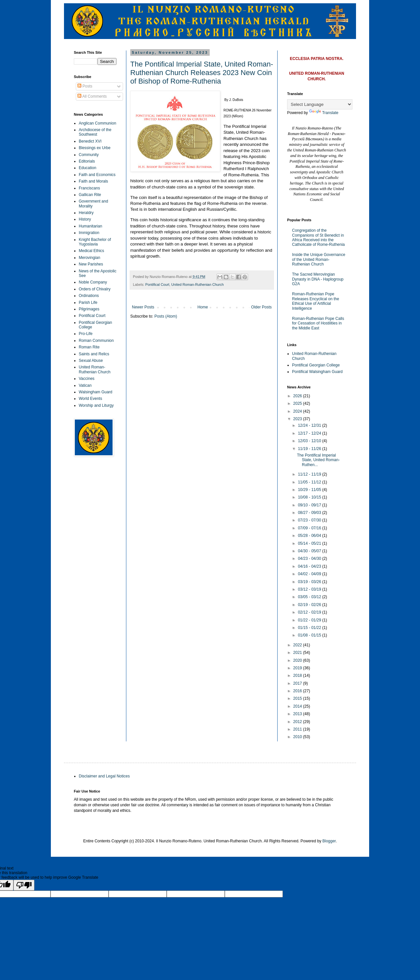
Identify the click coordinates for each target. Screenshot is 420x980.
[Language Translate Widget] (320, 104)
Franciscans (89, 188)
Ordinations (89, 296)
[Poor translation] (24, 885)
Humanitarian (90, 226)
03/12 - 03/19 (310, 589)
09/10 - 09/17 (310, 505)
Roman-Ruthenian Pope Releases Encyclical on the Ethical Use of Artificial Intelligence (315, 301)
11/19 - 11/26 (310, 449)
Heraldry (86, 213)
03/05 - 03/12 (310, 597)
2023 (298, 419)
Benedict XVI (90, 141)
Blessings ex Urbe (95, 148)
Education (87, 168)
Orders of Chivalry (95, 289)
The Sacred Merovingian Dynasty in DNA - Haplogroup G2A (318, 279)
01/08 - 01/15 (310, 635)
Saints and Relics (94, 354)
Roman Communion (96, 341)
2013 (298, 714)
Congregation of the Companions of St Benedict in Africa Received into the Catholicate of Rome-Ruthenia (318, 237)
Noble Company (93, 282)
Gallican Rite (90, 195)
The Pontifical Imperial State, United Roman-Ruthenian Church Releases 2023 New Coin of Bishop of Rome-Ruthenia (202, 73)
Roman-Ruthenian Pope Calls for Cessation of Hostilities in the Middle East (318, 323)
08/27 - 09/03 (310, 513)
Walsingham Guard (95, 392)
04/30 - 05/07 (310, 551)
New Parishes (91, 264)
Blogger (329, 841)
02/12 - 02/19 (310, 612)
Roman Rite (89, 347)
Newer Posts (143, 307)
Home (203, 307)
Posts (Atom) (166, 316)
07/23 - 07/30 (310, 520)
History (85, 219)
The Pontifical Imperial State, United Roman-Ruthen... (318, 460)
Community (89, 155)
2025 (298, 403)
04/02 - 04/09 (310, 574)
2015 (298, 698)
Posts (85, 86)
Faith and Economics (97, 175)
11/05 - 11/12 (310, 482)
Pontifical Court (157, 284)
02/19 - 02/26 (310, 605)
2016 (298, 691)
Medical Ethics (91, 251)
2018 (298, 676)
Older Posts (261, 307)
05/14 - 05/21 (310, 543)
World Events (90, 399)
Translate (324, 113)
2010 (298, 737)
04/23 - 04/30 (310, 559)
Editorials (87, 161)
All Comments (92, 96)
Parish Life (88, 303)
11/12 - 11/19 (310, 474)
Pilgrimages (89, 309)
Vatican (85, 385)
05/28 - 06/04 (310, 536)
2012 (298, 722)
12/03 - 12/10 (310, 441)
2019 (298, 668)
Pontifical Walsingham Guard (317, 372)
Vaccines (87, 379)
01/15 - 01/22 (310, 628)
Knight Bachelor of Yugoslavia (95, 242)
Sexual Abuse (91, 361)
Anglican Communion (97, 123)
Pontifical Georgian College (316, 365)
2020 (298, 660)
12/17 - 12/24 (310, 433)
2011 (298, 729)
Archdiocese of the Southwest (95, 132)
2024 (298, 411)
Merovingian (89, 258)
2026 (298, 396)
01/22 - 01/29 (310, 620)
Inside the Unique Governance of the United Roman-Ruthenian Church (319, 259)
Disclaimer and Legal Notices (104, 776)
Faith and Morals (93, 181)
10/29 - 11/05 (310, 490)
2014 (298, 706)
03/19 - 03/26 (310, 582)
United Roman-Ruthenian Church (198, 284)
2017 (298, 683)
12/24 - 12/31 (310, 425)
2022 (298, 645)
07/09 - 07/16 (310, 528)
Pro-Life (86, 334)
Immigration (89, 233)
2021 (298, 653)
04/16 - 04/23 (310, 566)
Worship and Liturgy (96, 405)
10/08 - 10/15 (310, 497)
